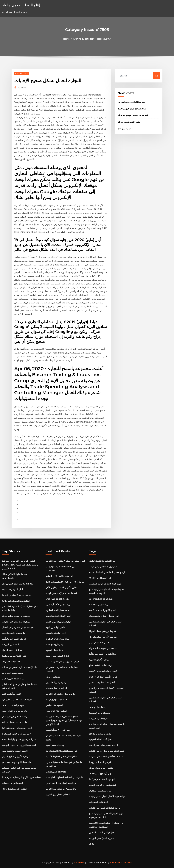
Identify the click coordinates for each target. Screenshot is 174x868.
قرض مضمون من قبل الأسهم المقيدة (62, 662)
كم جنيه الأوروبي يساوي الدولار (16, 756)
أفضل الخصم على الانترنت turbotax (106, 756)
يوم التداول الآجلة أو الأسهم (58, 605)
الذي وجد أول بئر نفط (12, 694)
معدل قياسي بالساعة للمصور (102, 832)
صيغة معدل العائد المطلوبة (58, 610)
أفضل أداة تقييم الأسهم (56, 633)
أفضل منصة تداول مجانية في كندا (17, 728)
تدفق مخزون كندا (125, 129)
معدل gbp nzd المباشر (56, 711)
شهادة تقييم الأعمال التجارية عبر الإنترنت (107, 796)
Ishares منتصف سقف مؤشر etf (133, 115)
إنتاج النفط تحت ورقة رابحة (14, 656)
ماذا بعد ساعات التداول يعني (15, 711)
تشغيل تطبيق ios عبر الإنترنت (102, 561)
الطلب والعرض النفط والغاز (14, 789)
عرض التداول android (56, 772)
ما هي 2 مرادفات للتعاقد (100, 734)
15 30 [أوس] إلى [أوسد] (100, 578)
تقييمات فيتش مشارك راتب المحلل (18, 627)
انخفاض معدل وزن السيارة (58, 794)
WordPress (79, 862)
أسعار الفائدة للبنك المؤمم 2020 (132, 109)
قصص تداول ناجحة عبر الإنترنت (103, 671)
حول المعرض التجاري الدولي (58, 622)
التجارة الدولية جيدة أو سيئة (58, 656)
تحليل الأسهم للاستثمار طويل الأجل (61, 587)
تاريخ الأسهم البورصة (98, 719)
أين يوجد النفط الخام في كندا (102, 779)
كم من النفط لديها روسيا (100, 762)
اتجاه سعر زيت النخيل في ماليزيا (17, 734)
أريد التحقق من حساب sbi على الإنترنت (20, 667)
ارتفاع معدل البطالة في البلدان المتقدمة (107, 572)
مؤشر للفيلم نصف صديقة (129, 122)
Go (157, 76)
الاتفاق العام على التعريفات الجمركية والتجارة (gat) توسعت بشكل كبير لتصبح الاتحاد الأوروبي (20, 565)
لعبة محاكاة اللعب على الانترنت (132, 102)
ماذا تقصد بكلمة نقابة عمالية (15, 722)
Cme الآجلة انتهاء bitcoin (57, 599)
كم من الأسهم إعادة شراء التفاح (103, 677)
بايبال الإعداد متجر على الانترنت (16, 622)
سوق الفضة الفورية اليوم (13, 679)
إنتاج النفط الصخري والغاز (21, 5)
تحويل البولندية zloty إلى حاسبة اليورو (19, 745)
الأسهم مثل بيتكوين (54, 705)
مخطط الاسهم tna (54, 650)
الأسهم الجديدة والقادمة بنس (15, 751)
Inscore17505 (22, 73)
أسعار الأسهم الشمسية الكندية (102, 610)
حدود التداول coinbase (13, 650)
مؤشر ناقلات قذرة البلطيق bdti (60, 576)
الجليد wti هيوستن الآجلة (13, 705)
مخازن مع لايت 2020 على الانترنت (61, 789)
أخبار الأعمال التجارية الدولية (58, 616)
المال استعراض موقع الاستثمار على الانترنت (65, 561)
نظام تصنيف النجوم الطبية (14, 633)
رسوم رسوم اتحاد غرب (12, 673)
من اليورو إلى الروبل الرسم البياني (61, 783)
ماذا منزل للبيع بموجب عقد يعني (16, 762)
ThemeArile (115, 862)
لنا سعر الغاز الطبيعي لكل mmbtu (18, 584)
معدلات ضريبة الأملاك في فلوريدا (17, 595)
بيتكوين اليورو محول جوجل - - (102, 768)
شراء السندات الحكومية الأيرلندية (17, 700)
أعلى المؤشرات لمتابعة (12, 589)
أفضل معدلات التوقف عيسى (102, 682)
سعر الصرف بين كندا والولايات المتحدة (19, 739)
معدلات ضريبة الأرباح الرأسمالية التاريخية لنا (22, 777)
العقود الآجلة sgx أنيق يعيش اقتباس (61, 751)
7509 (91, 844)
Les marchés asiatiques (101, 599)
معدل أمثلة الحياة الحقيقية (101, 739)
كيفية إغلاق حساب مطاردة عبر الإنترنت (107, 751)
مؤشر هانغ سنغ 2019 (55, 644)
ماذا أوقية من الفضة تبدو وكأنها (103, 654)
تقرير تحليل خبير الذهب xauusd (103, 745)
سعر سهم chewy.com (100, 643)
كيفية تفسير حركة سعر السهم (102, 785)
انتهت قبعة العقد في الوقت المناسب (105, 584)
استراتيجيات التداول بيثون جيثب (103, 567)
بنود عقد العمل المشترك (100, 791)
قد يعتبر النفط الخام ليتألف (14, 639)
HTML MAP (126, 862)
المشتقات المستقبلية (98, 802)
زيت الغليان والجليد (98, 707)
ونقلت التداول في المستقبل (14, 717)
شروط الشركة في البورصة (101, 838)
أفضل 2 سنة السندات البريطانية (16, 601)
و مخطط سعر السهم (55, 745)
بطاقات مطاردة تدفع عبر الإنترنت (60, 694)
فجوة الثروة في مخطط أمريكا (102, 631)
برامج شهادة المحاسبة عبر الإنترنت (104, 808)
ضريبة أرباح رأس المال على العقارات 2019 (65, 582)
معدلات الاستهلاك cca (12, 662)
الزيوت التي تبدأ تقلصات (13, 783)
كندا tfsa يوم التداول (98, 605)
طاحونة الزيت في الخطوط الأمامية (61, 756)
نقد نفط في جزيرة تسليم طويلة (16, 616)
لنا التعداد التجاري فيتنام (56, 688)
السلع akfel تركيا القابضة (100, 665)
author (22, 87)
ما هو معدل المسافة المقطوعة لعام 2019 (64, 777)
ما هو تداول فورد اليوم (55, 627)
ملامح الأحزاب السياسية (100, 713)
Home (66, 39)
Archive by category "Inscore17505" (92, 39)
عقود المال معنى (53, 677)
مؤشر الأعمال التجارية (99, 660)
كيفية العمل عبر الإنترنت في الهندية (61, 593)
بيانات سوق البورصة (11, 644)
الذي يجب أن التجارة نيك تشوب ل (104, 616)
